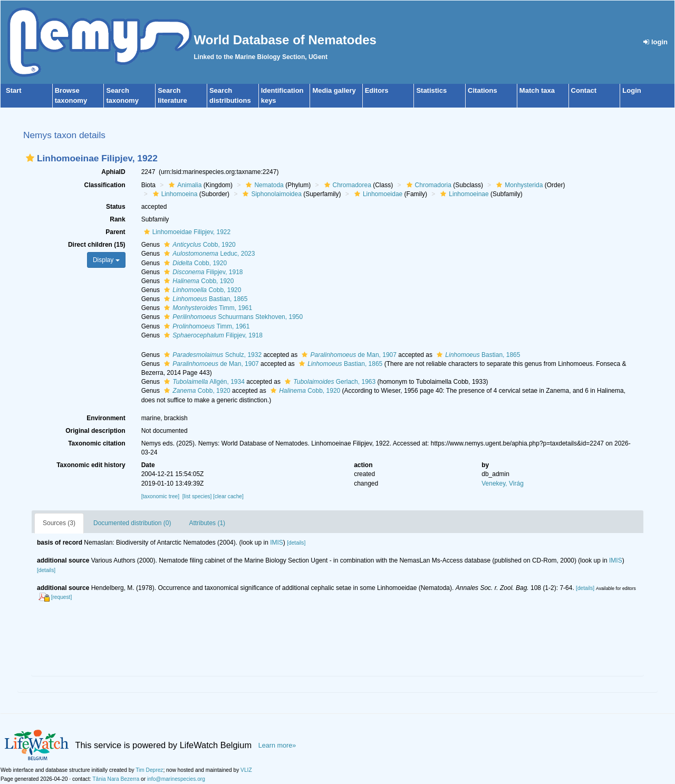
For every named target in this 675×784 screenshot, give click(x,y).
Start (14, 90)
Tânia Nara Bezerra (116, 779)
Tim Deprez (149, 770)
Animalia (184, 185)
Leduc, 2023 (208, 254)
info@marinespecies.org (176, 779)
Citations (483, 90)
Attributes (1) (207, 523)
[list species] (197, 496)
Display (106, 260)
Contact (584, 90)
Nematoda (263, 185)
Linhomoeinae (463, 194)
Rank (117, 219)
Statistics (431, 90)
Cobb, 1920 (198, 245)
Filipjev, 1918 (202, 272)
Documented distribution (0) (132, 523)
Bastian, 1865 (204, 299)
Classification (105, 185)
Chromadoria (428, 185)
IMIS (277, 543)
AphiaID (113, 172)
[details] (296, 543)
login (655, 42)
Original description (95, 431)
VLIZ (246, 770)
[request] (62, 597)
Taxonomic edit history (91, 465)
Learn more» (277, 746)
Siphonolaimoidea (271, 194)
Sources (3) (59, 523)
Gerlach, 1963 (329, 382)
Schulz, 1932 (211, 355)
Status (116, 207)
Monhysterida (518, 185)
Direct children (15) (97, 245)
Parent (115, 232)
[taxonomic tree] (160, 496)
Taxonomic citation (97, 443)
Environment (106, 418)
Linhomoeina (174, 194)
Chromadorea (346, 185)
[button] (30, 158)
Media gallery (334, 90)
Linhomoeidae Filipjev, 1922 (186, 232)
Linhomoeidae (377, 194)
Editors (377, 90)
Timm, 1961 (207, 308)
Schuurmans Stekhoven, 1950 (232, 317)
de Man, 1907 (348, 355)
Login (631, 90)
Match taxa (537, 90)
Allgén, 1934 (203, 382)
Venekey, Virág (503, 483)
